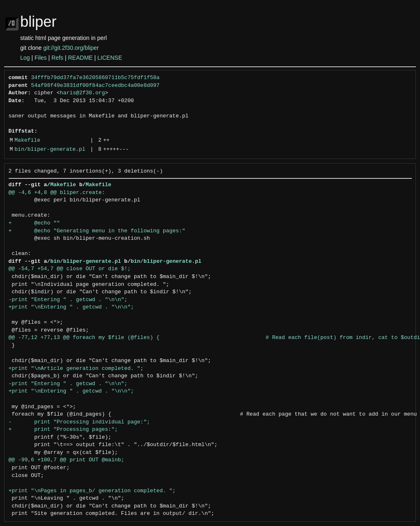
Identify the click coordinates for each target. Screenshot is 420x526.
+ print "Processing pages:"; (63, 430)
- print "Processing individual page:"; (79, 422)
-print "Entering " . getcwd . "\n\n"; (68, 300)
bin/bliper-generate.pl (50, 150)
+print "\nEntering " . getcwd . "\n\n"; (71, 307)
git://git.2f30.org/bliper (71, 48)
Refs (57, 58)
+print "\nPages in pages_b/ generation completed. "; (92, 491)
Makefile (27, 140)
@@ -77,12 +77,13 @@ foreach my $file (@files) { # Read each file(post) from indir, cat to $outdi (214, 338)
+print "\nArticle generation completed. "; (76, 369)
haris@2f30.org (82, 93)
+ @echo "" (34, 223)
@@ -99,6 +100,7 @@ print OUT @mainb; (67, 460)
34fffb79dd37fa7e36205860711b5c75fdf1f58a (95, 78)
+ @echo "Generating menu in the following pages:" (97, 231)
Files (41, 58)
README (80, 58)
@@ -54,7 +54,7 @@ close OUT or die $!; (70, 269)
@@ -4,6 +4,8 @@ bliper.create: (57, 193)
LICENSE (110, 58)
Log (25, 58)
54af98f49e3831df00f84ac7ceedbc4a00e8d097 (95, 86)
